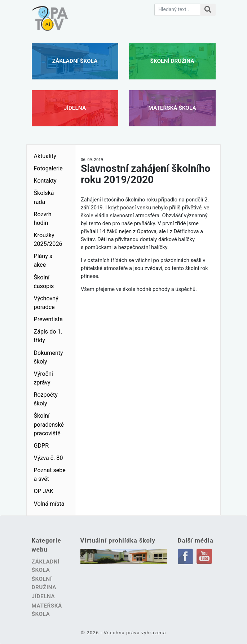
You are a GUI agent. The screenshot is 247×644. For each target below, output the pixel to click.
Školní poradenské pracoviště (49, 424)
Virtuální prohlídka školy (118, 540)
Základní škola (75, 61)
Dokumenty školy (48, 357)
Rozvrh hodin (43, 219)
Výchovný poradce (46, 303)
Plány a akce (43, 260)
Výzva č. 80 (48, 458)
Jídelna (75, 108)
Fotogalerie (48, 168)
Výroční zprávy (44, 378)
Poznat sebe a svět (50, 475)
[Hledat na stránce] (208, 10)
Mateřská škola (172, 108)
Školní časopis (44, 282)
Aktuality (45, 156)
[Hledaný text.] (177, 10)
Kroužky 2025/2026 (48, 240)
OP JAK (44, 491)
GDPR (41, 446)
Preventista (48, 319)
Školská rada (44, 197)
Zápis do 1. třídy (48, 336)
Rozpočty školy (46, 399)
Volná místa (49, 504)
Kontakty (45, 181)
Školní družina (172, 61)
